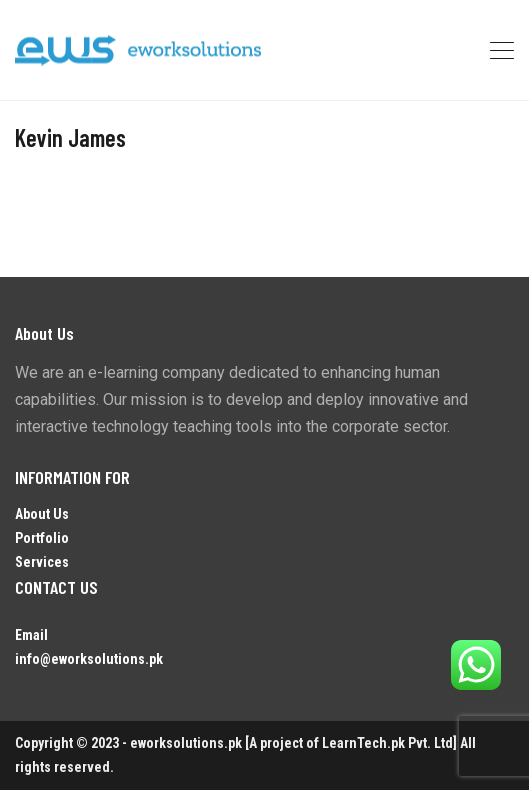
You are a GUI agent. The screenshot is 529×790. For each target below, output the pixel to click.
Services (42, 562)
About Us (42, 514)
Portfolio (42, 538)
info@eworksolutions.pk (89, 659)
